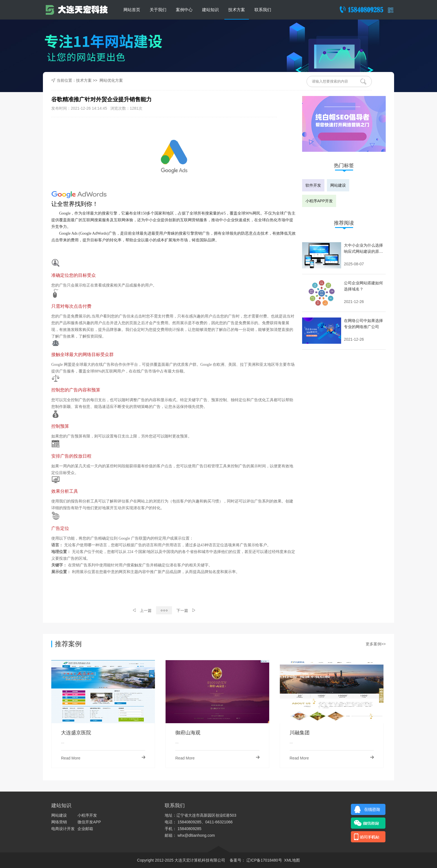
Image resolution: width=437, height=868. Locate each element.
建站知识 (210, 10)
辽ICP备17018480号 (264, 860)
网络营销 (59, 822)
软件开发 (313, 185)
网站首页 (132, 10)
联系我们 (263, 10)
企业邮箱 (85, 829)
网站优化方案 (111, 80)
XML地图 (292, 860)
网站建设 (338, 185)
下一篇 (186, 610)
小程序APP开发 (319, 201)
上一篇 (142, 610)
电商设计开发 (63, 829)
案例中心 (184, 10)
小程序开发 (87, 815)
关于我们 (158, 10)
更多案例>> (376, 644)
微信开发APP (89, 822)
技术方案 (237, 10)
